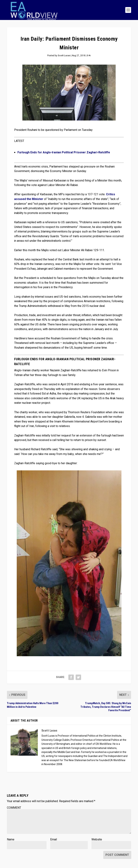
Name (11, 840)
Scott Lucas (64, 56)
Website (97, 840)
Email (54, 840)
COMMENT (14, 808)
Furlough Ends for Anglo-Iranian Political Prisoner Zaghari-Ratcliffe (64, 152)
